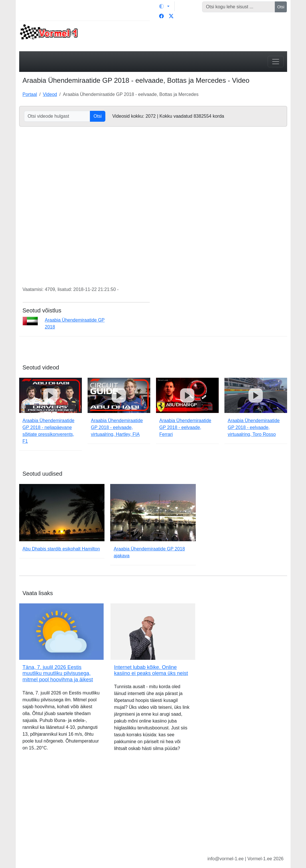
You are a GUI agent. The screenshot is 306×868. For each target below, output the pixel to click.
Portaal (30, 94)
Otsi (281, 7)
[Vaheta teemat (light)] (164, 6)
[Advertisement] (153, 808)
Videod (50, 94)
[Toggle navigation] (276, 62)
